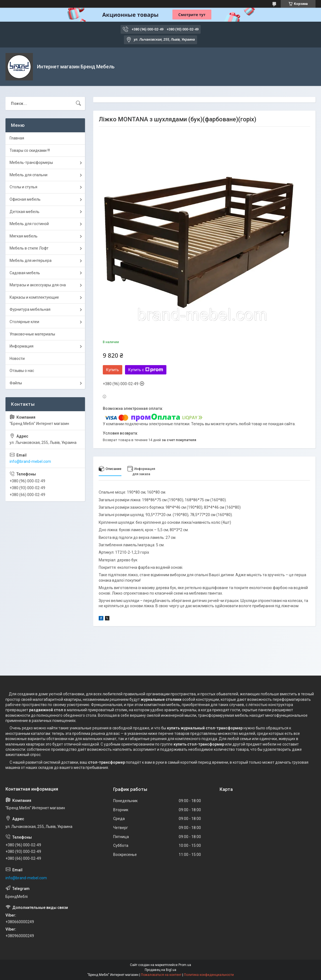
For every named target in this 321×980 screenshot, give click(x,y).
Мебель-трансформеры (31, 163)
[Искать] (78, 103)
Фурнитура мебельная (30, 309)
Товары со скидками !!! (30, 150)
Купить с (146, 370)
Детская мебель (25, 212)
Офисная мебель (25, 199)
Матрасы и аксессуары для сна (38, 285)
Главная (17, 138)
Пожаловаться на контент (161, 975)
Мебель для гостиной (29, 224)
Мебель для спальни (29, 175)
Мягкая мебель (24, 236)
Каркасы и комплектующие (34, 297)
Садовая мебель (25, 273)
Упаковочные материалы (32, 334)
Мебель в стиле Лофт (29, 248)
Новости (17, 359)
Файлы (16, 383)
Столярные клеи (24, 322)
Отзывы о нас (22, 371)
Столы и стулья (23, 187)
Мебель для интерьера (31, 261)
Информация (22, 346)
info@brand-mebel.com (30, 461)
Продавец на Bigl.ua (160, 970)
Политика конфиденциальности (209, 975)
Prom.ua (185, 965)
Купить (113, 370)
